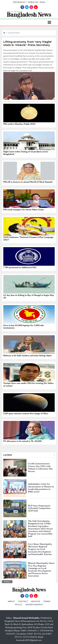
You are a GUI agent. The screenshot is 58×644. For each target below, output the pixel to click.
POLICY (19, 605)
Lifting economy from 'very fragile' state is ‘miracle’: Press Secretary (28, 43)
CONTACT (23, 601)
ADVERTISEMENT (34, 605)
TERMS (47, 601)
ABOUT (11, 601)
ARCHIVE (36, 601)
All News (7, 582)
